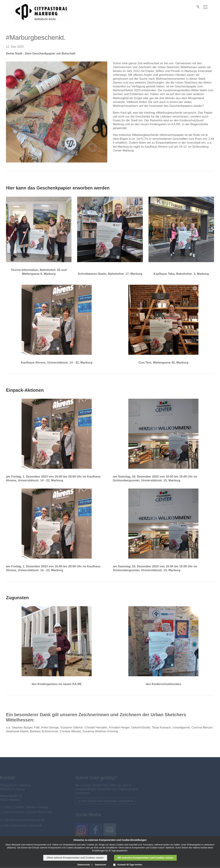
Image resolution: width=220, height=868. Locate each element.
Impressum (100, 865)
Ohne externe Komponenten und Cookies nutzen (75, 858)
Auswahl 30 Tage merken (130, 865)
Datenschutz (84, 865)
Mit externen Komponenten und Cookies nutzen (145, 858)
